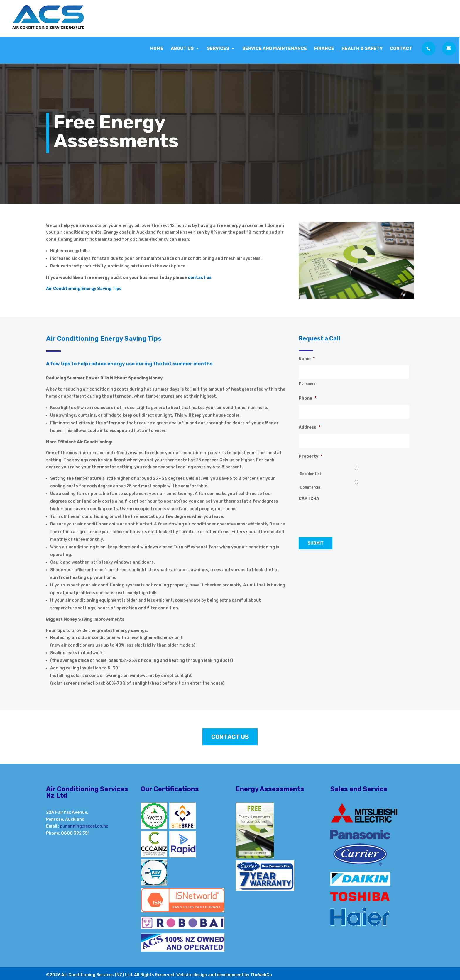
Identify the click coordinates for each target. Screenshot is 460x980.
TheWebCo (261, 975)
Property (311, 456)
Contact (401, 47)
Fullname (307, 384)
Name (307, 359)
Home (157, 47)
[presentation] (343, 516)
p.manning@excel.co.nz (84, 826)
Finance (324, 47)
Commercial (311, 487)
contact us (200, 278)
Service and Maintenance (275, 47)
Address (310, 427)
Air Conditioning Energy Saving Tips (84, 289)
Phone (307, 398)
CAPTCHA (309, 499)
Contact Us (230, 737)
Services (218, 47)
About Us (182, 47)
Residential (310, 474)
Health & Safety (362, 47)
